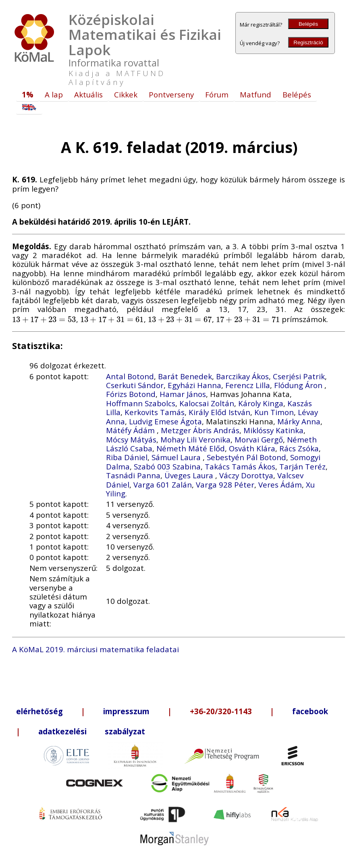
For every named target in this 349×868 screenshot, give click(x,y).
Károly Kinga (261, 403)
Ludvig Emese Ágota (165, 421)
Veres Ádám (280, 485)
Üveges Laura (190, 475)
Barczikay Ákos (242, 376)
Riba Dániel (127, 457)
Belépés (308, 24)
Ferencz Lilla (248, 385)
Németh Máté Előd (191, 448)
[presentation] (44, 319)
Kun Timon (274, 412)
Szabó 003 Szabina (167, 466)
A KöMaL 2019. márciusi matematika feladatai (96, 649)
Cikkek (126, 94)
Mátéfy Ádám (131, 430)
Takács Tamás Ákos (240, 466)
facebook (310, 711)
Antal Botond (130, 376)
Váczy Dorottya (246, 475)
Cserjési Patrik (299, 376)
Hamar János (183, 394)
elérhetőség (39, 711)
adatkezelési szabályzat (92, 731)
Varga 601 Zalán (163, 485)
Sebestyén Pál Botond (246, 457)
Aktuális (88, 94)
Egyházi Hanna (194, 385)
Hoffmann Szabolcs (141, 403)
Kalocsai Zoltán (207, 403)
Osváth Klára (252, 448)
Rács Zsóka (299, 448)
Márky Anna (299, 421)
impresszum (126, 711)
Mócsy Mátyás (131, 439)
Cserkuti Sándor (135, 385)
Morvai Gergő (259, 439)
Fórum (217, 94)
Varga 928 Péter (225, 485)
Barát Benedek (185, 376)
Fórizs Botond (131, 394)
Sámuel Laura (177, 457)
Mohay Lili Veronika (195, 439)
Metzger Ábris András (200, 430)
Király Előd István (219, 412)
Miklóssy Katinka (273, 430)
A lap (54, 94)
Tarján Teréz (302, 466)
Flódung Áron (299, 385)
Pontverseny (171, 94)
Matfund (256, 94)
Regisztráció (308, 42)
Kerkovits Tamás (155, 412)
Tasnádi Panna (133, 475)
